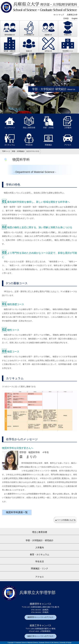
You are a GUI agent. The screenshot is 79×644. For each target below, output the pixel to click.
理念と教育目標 (29, 122)
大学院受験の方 (29, 28)
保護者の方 (48, 28)
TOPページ (6, 151)
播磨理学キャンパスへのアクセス (40, 617)
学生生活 (29, 140)
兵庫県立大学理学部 (29, 593)
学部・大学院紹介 (18, 151)
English (75, 18)
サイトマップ (59, 15)
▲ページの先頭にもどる (65, 520)
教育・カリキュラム (40, 555)
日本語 (66, 18)
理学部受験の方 (10, 28)
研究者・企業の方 (10, 45)
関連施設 (48, 140)
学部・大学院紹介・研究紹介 (40, 540)
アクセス (68, 140)
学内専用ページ (68, 45)
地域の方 (29, 45)
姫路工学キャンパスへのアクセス (40, 636)
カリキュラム (10, 140)
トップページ (10, 122)
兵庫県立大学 (72, 15)
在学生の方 (48, 45)
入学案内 (68, 122)
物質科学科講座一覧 (17, 512)
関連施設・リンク (40, 568)
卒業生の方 (68, 28)
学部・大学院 (48, 122)
